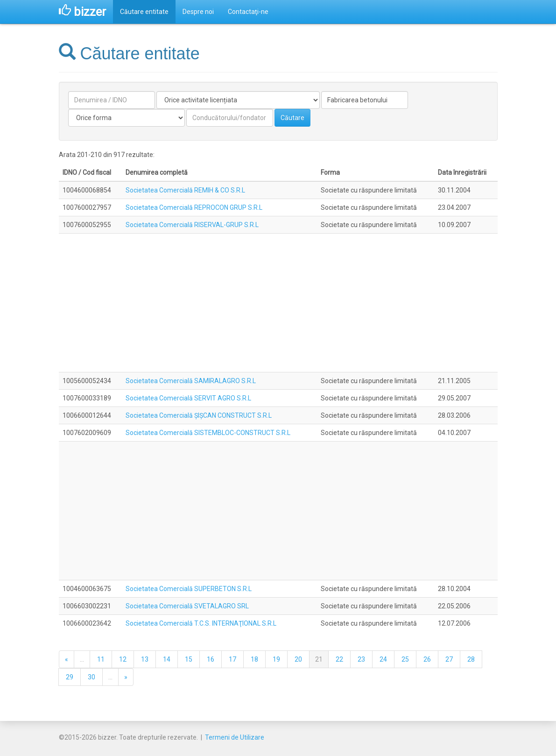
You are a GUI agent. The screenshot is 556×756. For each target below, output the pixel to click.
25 (405, 659)
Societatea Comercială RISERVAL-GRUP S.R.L (192, 225)
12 (123, 659)
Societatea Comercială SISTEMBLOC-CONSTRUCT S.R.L (208, 433)
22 (339, 659)
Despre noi (198, 12)
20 (298, 659)
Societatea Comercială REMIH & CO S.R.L (185, 190)
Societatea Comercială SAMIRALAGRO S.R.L (191, 381)
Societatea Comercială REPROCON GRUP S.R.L (194, 207)
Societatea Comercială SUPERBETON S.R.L (189, 589)
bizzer (82, 12)
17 (232, 659)
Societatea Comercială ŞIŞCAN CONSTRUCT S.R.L (199, 415)
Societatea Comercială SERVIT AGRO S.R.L (188, 398)
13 (145, 659)
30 (91, 677)
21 (319, 659)
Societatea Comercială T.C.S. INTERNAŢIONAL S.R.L (201, 623)
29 (70, 677)
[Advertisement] (278, 303)
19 (276, 659)
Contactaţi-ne (248, 12)
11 (101, 659)
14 (167, 659)
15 (189, 659)
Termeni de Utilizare (235, 737)
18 (254, 659)
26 (427, 659)
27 (449, 659)
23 (361, 659)
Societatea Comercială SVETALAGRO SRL (187, 606)
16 (211, 659)
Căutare (292, 118)
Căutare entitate (144, 12)
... (82, 659)
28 (471, 659)
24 (383, 659)
